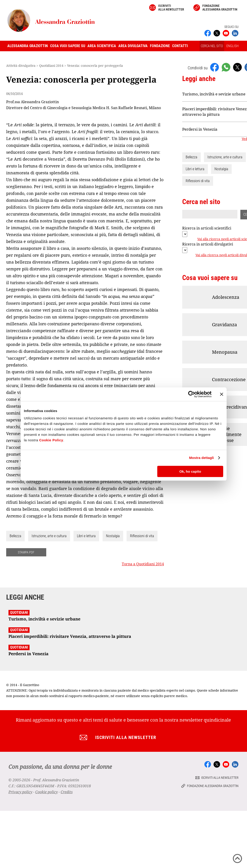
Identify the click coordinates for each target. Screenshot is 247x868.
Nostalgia (113, 536)
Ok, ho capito (190, 471)
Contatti (180, 46)
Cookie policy (46, 792)
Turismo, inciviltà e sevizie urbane (214, 94)
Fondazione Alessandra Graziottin (220, 8)
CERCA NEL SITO (212, 46)
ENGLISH (232, 46)
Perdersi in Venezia (200, 129)
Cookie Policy (51, 440)
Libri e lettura (86, 536)
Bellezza (15, 536)
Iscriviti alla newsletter (171, 8)
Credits (67, 792)
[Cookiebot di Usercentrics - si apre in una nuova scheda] (191, 394)
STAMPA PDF (26, 552)
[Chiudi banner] (222, 394)
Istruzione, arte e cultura (49, 536)
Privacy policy (20, 792)
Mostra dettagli (201, 458)
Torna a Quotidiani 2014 (143, 564)
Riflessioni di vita (142, 536)
